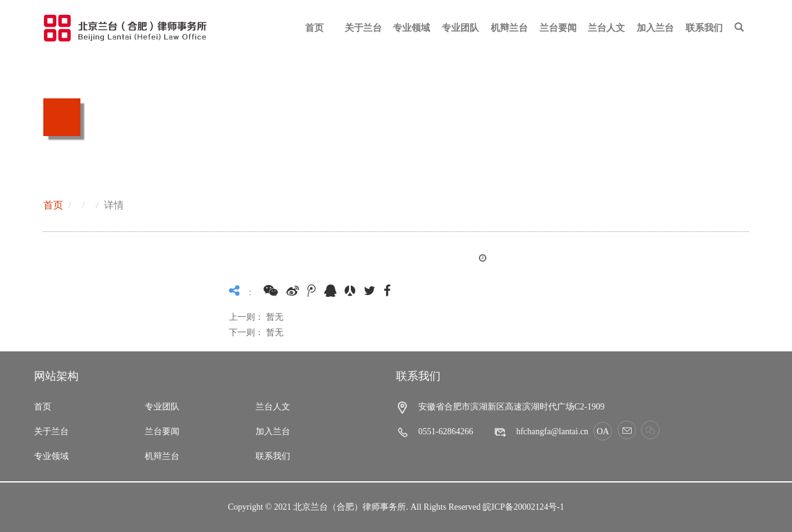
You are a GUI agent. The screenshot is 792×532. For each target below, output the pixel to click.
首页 (314, 28)
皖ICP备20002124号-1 (523, 507)
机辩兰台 (509, 28)
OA (603, 431)
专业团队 (460, 28)
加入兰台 (655, 28)
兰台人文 (606, 28)
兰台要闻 (558, 28)
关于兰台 (363, 28)
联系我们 (704, 28)
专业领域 (411, 28)
